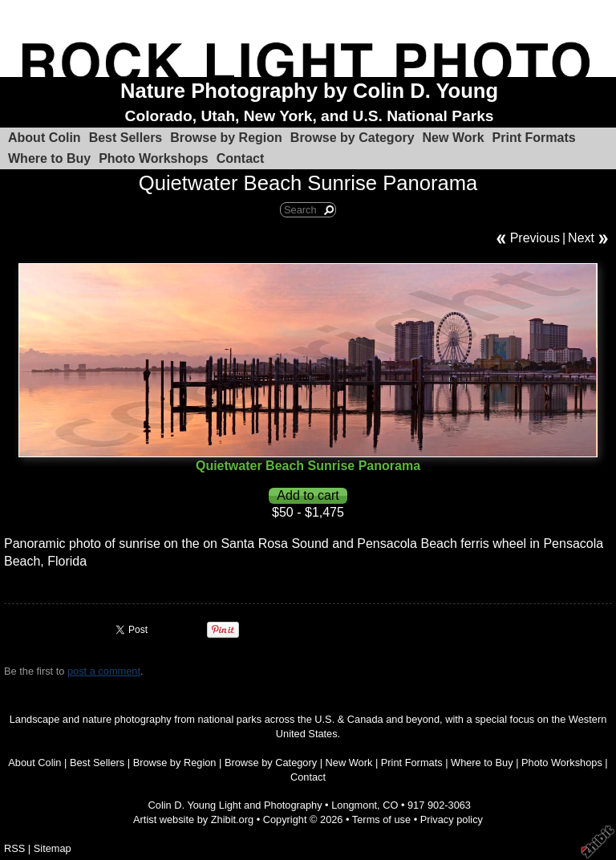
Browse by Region (226, 138)
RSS (14, 848)
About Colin (45, 138)
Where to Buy (49, 158)
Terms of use (381, 819)
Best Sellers (126, 138)
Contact (241, 158)
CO (390, 805)
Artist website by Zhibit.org (193, 819)
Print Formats (534, 138)
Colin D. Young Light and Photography (235, 805)
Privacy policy (452, 819)
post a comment (104, 671)
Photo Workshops (154, 158)
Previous (535, 238)
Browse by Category (353, 138)
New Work (454, 138)
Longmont (354, 805)
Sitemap (53, 848)
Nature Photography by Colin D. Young (309, 91)
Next (581, 238)
